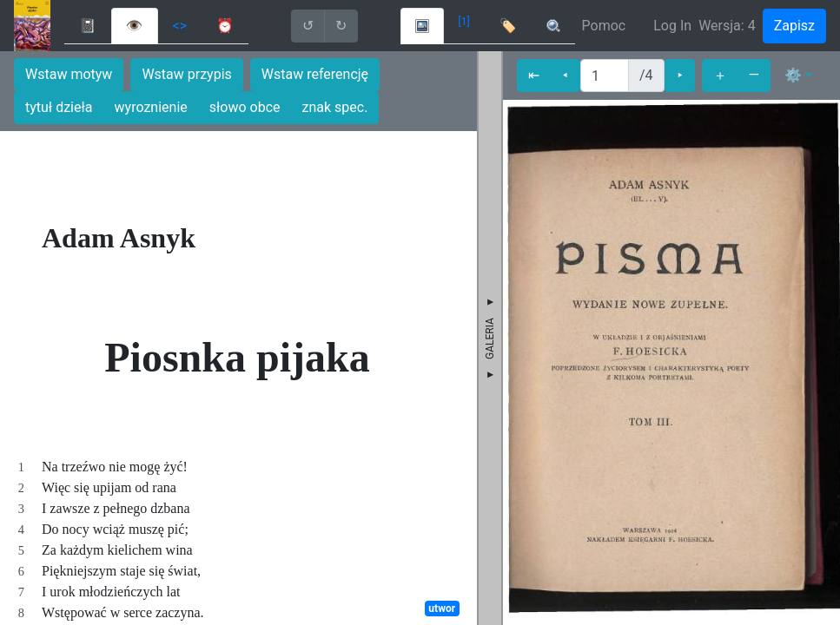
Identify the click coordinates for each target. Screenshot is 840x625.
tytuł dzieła (59, 107)
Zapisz (794, 26)
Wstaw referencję (315, 74)
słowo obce (245, 107)
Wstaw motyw (69, 74)
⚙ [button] (793, 75)
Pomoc (604, 26)
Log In (672, 26)
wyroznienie (151, 107)
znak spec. (335, 107)
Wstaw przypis (186, 74)
